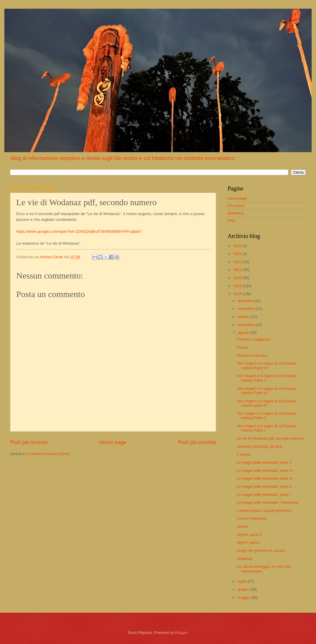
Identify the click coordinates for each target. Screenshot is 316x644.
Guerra (243, 526)
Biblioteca (236, 213)
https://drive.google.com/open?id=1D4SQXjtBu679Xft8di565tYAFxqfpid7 (79, 231)
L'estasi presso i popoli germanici (264, 511)
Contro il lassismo (252, 518)
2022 (238, 262)
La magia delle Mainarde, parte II (264, 486)
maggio (244, 597)
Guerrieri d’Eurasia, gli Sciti (259, 446)
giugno (244, 589)
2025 (238, 246)
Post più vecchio (197, 442)
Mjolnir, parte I (249, 542)
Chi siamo (236, 206)
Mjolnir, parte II (249, 535)
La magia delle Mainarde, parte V (264, 462)
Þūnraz (243, 347)
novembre (247, 309)
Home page (113, 442)
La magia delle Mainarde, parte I (264, 495)
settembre (247, 325)
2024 (238, 254)
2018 (238, 294)
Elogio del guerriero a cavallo (261, 551)
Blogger (181, 633)
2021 (238, 270)
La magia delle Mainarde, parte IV (265, 471)
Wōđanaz (245, 559)
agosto (244, 333)
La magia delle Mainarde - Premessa (267, 502)
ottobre (244, 317)
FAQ (231, 220)
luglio (243, 581)
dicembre (246, 301)
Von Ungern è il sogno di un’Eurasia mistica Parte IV (267, 391)
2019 (238, 286)
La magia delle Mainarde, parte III (265, 478)
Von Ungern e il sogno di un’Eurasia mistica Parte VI (267, 365)
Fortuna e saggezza (253, 339)
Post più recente (29, 442)
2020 (238, 278)
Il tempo (244, 454)
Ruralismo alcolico (252, 355)
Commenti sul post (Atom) (48, 454)
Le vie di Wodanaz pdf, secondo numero (270, 438)
